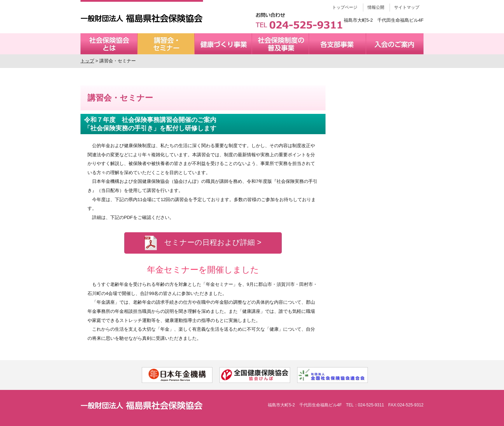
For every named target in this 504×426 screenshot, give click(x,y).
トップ (87, 61)
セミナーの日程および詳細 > (203, 243)
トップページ (345, 7)
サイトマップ (407, 7)
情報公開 (376, 7)
